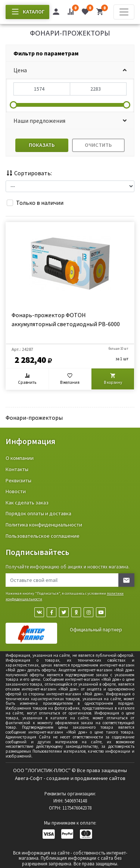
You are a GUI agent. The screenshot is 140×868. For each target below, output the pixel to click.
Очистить (98, 145)
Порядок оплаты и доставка (38, 513)
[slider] (13, 105)
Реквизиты (18, 480)
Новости (16, 491)
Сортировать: (29, 173)
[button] (70, 70)
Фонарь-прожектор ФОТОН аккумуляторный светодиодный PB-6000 (66, 319)
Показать (42, 145)
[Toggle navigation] (124, 12)
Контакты (17, 469)
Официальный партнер (96, 630)
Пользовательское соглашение (43, 536)
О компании (20, 458)
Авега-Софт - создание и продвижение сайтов (70, 778)
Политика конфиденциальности (44, 525)
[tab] (70, 53)
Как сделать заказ (27, 503)
